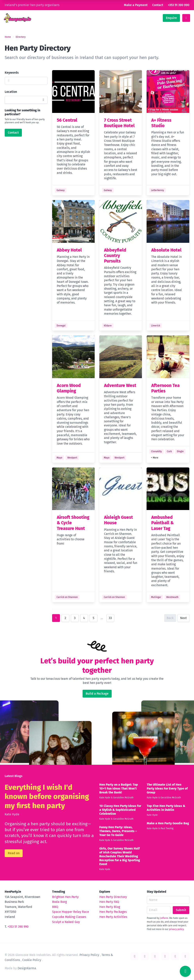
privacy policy (176, 929)
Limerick (156, 326)
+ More (155, 458)
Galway (61, 190)
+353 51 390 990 (179, 5)
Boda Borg (59, 902)
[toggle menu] (186, 18)
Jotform (164, 918)
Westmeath (172, 597)
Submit (181, 910)
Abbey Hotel (69, 250)
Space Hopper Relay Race (71, 912)
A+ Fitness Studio (161, 123)
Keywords (12, 73)
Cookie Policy (32, 960)
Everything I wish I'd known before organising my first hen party (47, 797)
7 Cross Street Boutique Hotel (119, 123)
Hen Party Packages (113, 912)
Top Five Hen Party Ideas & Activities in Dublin (166, 808)
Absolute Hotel (166, 250)
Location (11, 92)
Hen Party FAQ (109, 902)
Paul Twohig (167, 828)
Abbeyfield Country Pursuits (115, 256)
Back (170, 618)
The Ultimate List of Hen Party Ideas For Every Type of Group (167, 788)
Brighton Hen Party (65, 897)
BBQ (55, 907)
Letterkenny (158, 190)
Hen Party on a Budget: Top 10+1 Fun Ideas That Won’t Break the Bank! (119, 788)
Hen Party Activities (113, 917)
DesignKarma (27, 968)
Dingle (180, 451)
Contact (158, 5)
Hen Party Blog (110, 907)
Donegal (61, 326)
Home (8, 37)
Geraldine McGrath (123, 798)
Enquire (171, 18)
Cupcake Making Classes (69, 917)
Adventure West (120, 385)
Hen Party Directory (113, 897)
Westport (72, 458)
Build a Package (97, 694)
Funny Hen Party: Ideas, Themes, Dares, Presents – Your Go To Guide (118, 831)
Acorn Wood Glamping (69, 388)
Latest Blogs (14, 776)
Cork (169, 451)
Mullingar (156, 597)
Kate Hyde (12, 814)
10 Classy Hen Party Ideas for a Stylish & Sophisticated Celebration (120, 810)
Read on (14, 853)
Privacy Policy (89, 955)
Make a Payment (136, 5)
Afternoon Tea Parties (165, 388)
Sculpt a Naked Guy (66, 922)
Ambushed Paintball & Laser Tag (162, 523)
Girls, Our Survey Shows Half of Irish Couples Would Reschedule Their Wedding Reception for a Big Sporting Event (120, 856)
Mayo (59, 458)
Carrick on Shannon (67, 597)
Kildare (108, 326)
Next (183, 618)
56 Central (67, 120)
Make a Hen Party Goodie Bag (168, 823)
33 (110, 618)
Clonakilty (156, 451)
